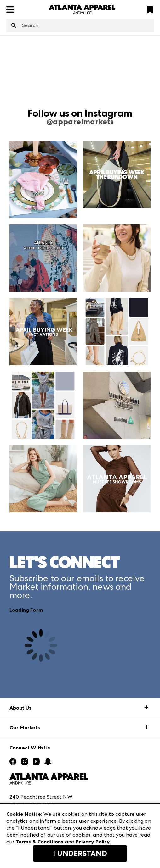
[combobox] (80, 25)
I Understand (80, 854)
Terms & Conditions (40, 842)
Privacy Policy (93, 842)
